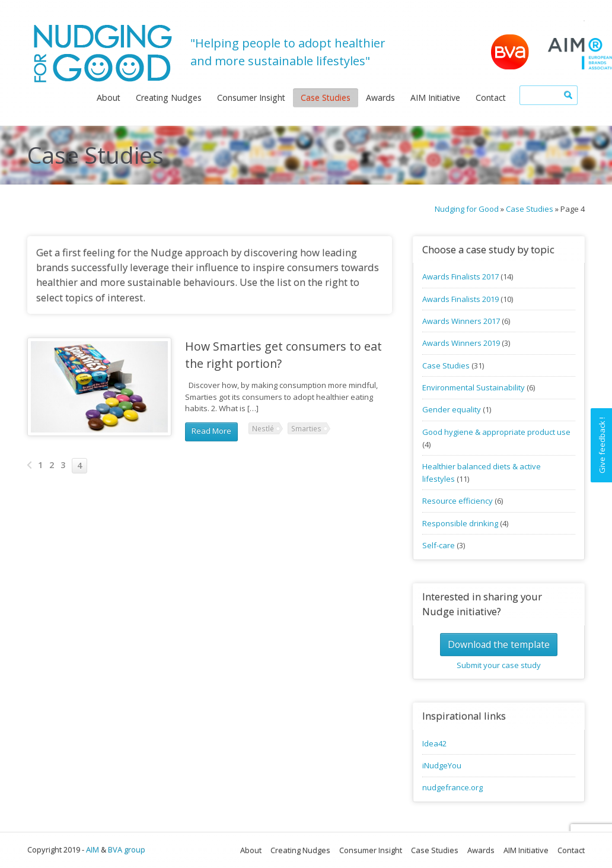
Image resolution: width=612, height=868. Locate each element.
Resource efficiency (458, 501)
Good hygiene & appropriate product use (496, 432)
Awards (380, 98)
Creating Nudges (169, 98)
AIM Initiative (435, 98)
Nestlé (263, 428)
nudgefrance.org (452, 787)
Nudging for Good (467, 209)
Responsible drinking (460, 523)
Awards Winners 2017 (461, 321)
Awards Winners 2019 (461, 343)
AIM (93, 850)
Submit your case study (499, 665)
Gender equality (452, 409)
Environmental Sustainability (474, 387)
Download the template (499, 644)
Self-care (439, 545)
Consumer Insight (251, 98)
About (109, 98)
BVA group (127, 850)
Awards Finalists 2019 (460, 299)
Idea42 (434, 743)
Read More (211, 431)
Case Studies (326, 98)
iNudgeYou (442, 765)
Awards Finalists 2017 (460, 276)
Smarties (306, 428)
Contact (491, 98)
